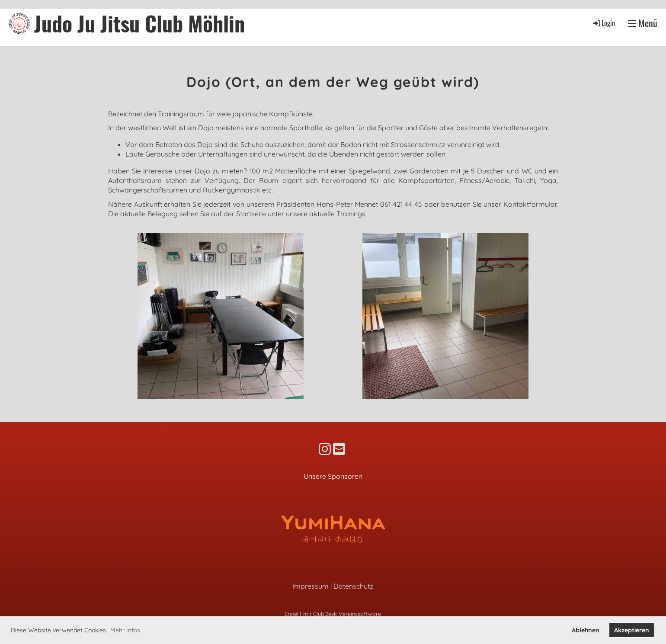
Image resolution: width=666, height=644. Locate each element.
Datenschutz (353, 586)
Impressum (311, 586)
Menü (643, 23)
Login (604, 23)
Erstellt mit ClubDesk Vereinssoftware (333, 614)
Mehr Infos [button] (125, 630)
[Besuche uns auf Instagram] (325, 449)
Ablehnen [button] (586, 630)
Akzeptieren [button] (632, 630)
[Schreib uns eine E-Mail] (339, 449)
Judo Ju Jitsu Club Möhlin (139, 23)
